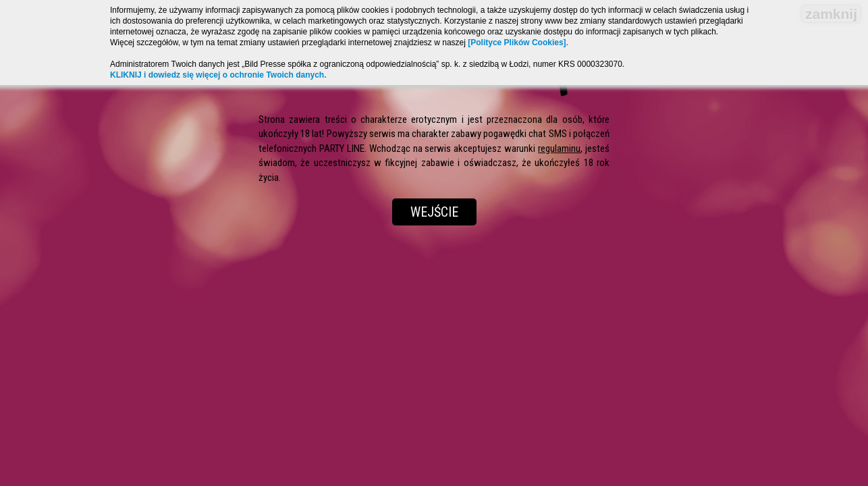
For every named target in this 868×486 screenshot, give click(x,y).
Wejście (434, 212)
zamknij (831, 14)
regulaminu (559, 148)
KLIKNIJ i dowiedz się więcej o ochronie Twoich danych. (218, 75)
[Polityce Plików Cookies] (517, 43)
